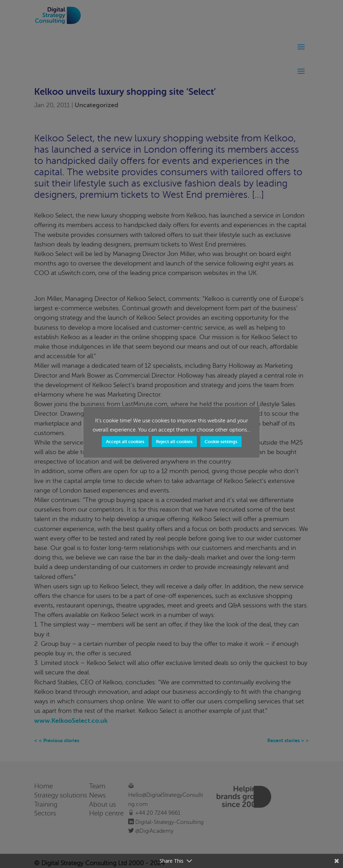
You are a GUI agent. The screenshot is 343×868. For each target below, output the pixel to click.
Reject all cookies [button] (174, 442)
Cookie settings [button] (221, 442)
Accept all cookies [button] (125, 442)
